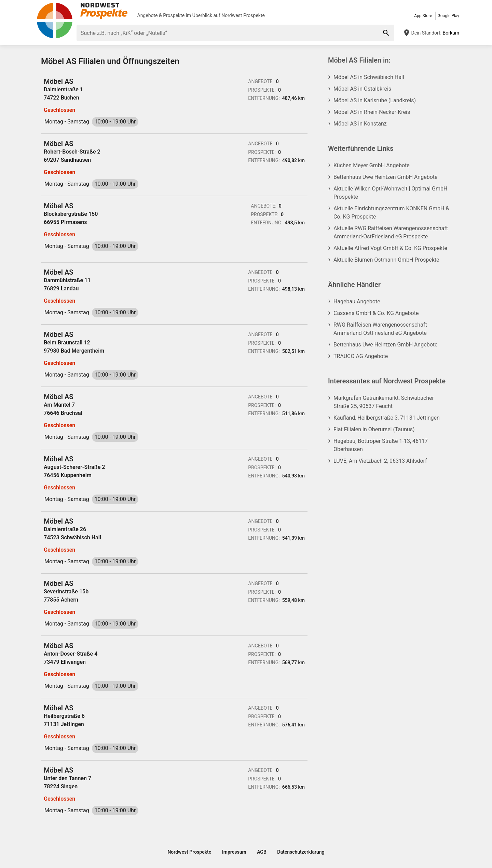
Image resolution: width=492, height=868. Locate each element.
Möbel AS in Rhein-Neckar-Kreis (372, 112)
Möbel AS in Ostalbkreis (362, 89)
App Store (423, 16)
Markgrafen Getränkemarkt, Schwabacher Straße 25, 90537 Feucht (384, 402)
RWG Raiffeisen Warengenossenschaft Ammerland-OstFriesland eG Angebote (380, 329)
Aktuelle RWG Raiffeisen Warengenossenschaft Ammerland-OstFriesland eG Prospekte (391, 232)
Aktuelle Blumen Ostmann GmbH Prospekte (386, 260)
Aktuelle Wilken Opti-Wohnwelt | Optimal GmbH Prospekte (390, 193)
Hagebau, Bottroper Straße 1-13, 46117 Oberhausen (381, 445)
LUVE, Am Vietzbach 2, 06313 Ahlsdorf (380, 461)
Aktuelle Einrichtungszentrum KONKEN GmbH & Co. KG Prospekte (391, 213)
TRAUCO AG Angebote (361, 356)
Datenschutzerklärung (301, 852)
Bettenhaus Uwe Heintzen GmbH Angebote (385, 177)
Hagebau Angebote (357, 301)
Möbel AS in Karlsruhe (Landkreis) (375, 100)
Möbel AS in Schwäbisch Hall (369, 77)
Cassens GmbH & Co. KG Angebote (376, 313)
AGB (262, 852)
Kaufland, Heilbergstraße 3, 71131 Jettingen (387, 418)
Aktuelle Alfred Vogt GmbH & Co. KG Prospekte (390, 248)
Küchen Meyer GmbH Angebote (372, 165)
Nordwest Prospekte (243, 15)
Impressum (234, 852)
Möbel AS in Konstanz (360, 124)
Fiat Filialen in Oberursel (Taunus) (374, 429)
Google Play (448, 16)
